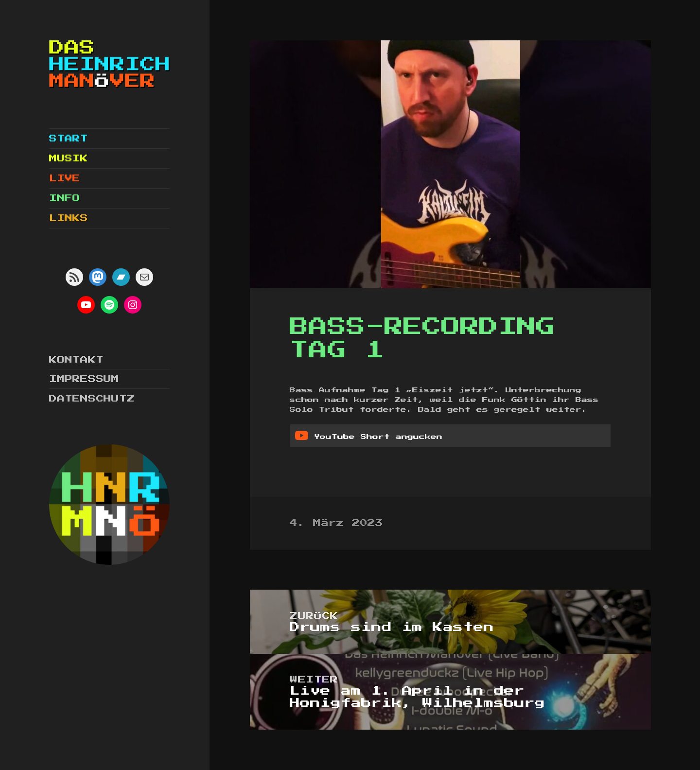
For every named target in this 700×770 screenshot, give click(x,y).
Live (65, 178)
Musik (69, 158)
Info (65, 198)
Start (69, 139)
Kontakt (76, 360)
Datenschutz (92, 399)
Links (69, 218)
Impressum (84, 379)
